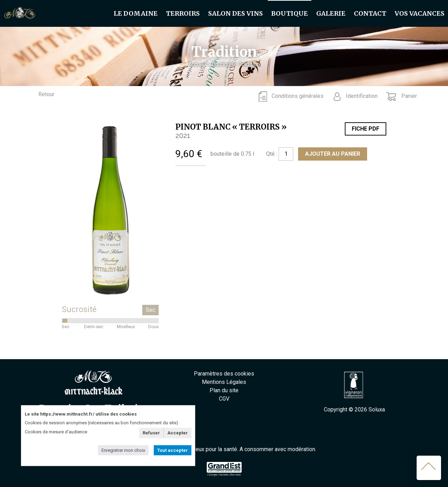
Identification (362, 96)
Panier (408, 96)
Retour (46, 94)
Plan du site (224, 390)
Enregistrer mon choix (123, 450)
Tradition (249, 64)
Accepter (178, 433)
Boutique (222, 64)
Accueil (197, 64)
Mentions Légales (224, 382)
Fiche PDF (366, 129)
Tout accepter (173, 450)
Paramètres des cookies (224, 374)
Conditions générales (298, 96)
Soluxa (377, 409)
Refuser (151, 433)
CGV (224, 399)
